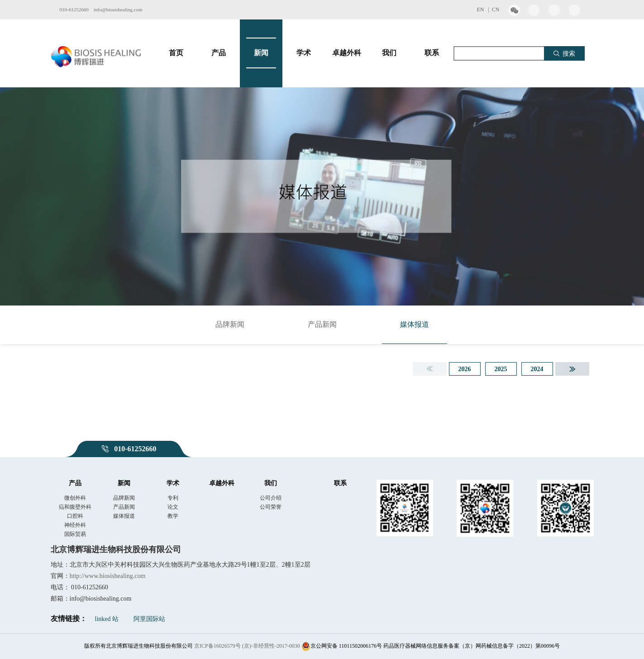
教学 (173, 516)
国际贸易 (75, 534)
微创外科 (75, 498)
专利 (173, 498)
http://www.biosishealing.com (108, 576)
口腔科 (75, 516)
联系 (432, 53)
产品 (219, 53)
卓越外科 (347, 53)
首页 (176, 53)
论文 (173, 507)
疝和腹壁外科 (75, 507)
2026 (465, 369)
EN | (484, 10)
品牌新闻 (230, 324)
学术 (304, 53)
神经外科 (75, 525)
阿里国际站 (149, 619)
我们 (389, 53)
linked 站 (107, 619)
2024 (537, 369)
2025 (501, 369)
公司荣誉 (271, 507)
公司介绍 (271, 498)
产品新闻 (322, 324)
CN (496, 10)
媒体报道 (415, 324)
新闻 (261, 53)
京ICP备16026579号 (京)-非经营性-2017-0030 (247, 646)
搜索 (564, 53)
